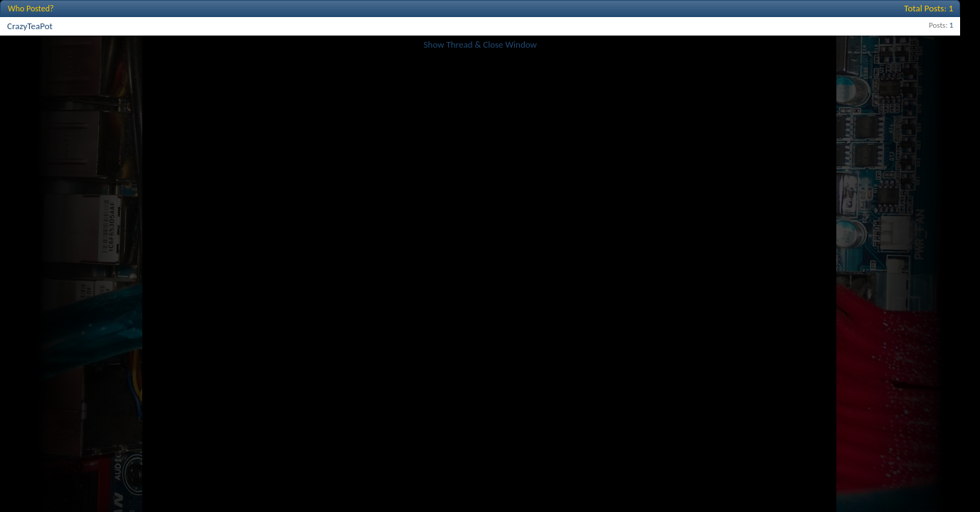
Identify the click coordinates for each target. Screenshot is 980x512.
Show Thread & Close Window (480, 44)
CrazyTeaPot (30, 26)
